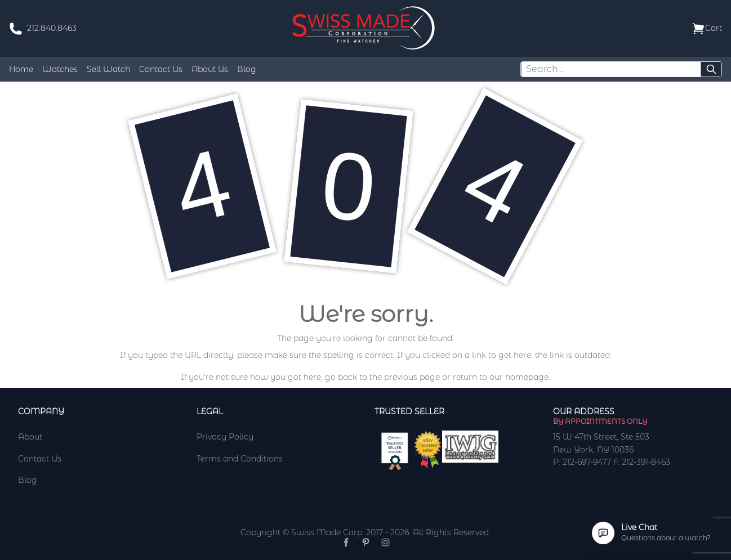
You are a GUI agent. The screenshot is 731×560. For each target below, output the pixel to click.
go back (341, 377)
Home (21, 69)
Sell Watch (108, 69)
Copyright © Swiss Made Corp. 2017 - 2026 (325, 532)
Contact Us (161, 69)
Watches (60, 69)
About (30, 437)
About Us (210, 69)
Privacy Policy (225, 437)
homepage (527, 377)
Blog (247, 69)
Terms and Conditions (240, 459)
